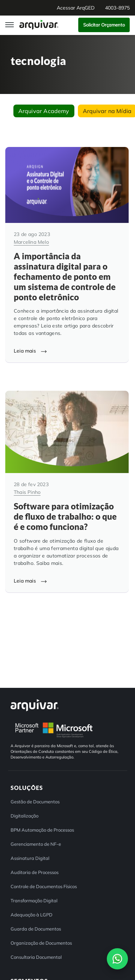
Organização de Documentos (41, 943)
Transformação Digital (34, 901)
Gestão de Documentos (35, 802)
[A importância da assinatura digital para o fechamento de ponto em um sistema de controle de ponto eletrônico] (67, 255)
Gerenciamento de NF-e (36, 844)
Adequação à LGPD (32, 915)
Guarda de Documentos (36, 929)
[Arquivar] (35, 705)
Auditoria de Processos (35, 872)
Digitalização (24, 816)
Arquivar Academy (44, 111)
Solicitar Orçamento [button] (104, 25)
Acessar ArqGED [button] (76, 8)
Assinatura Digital (30, 858)
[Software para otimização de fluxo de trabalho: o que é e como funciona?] (67, 491)
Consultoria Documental (36, 957)
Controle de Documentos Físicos (44, 886)
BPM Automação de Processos (42, 830)
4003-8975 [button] (117, 8)
